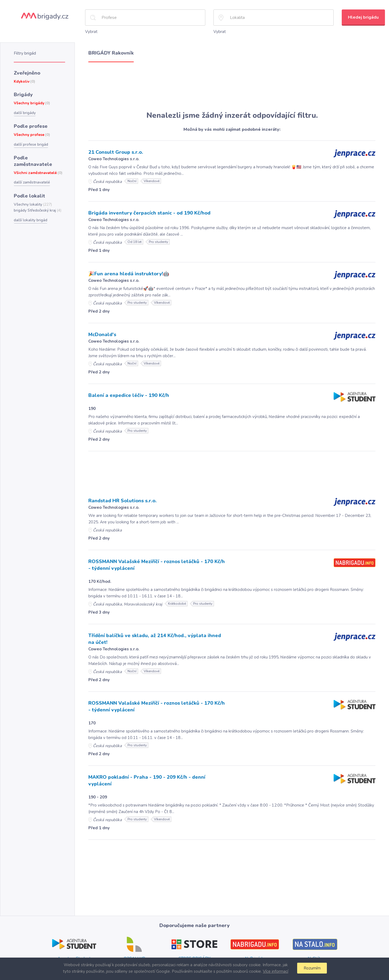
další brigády (24, 110)
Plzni (271, 953)
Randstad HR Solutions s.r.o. (122, 499)
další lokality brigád (30, 209)
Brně (262, 953)
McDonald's (102, 333)
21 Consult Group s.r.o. (115, 151)
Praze (253, 953)
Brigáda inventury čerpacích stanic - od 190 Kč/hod (147, 212)
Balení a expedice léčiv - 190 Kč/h (127, 393)
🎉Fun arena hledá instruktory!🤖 (127, 272)
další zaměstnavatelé (32, 172)
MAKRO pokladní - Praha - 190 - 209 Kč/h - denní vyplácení (156, 773)
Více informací (275, 971)
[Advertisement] (232, 86)
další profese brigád (30, 141)
